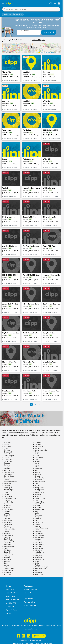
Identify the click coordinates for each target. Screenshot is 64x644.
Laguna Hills (7, 487)
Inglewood (7, 484)
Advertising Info (29, 602)
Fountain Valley (8, 472)
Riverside (6, 532)
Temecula (6, 558)
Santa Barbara (39, 545)
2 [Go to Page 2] (31, 404)
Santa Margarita (9, 546)
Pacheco (6, 519)
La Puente (37, 485)
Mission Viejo (38, 502)
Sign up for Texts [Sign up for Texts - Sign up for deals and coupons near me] (11, 610)
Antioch (6, 445)
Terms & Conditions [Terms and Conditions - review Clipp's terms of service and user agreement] (12, 600)
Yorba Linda (38, 574)
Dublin (36, 463)
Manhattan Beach (9, 498)
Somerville (7, 552)
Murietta (37, 506)
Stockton (37, 554)
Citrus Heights (8, 456)
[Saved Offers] (50, 3)
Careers (35, 626)
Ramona (37, 526)
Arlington (37, 445)
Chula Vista (38, 454)
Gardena (37, 476)
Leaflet (41, 52)
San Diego (7, 537)
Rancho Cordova (9, 528)
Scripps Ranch (39, 548)
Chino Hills (7, 454)
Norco (36, 511)
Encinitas (6, 469)
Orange (36, 517)
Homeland (37, 480)
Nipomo (6, 511)
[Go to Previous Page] (23, 404)
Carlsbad (6, 450)
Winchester (38, 572)
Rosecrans (37, 532)
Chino (36, 452)
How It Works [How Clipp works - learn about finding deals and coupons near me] (29, 593)
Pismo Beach (8, 522)
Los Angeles (7, 496)
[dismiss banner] (59, 18)
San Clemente (38, 535)
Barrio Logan (38, 446)
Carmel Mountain (40, 450)
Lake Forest (7, 491)
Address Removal (31, 629)
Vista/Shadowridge (40, 567)
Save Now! (49, 32)
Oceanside (7, 515)
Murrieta (6, 508)
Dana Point (7, 461)
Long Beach (38, 495)
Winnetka (7, 574)
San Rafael (37, 543)
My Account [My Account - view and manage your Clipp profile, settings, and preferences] (10, 589)
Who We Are (6, 626)
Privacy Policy (26, 626)
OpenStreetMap (50, 52)
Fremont (37, 472)
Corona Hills (38, 458)
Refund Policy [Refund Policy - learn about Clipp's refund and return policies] (10, 596)
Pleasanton (7, 524)
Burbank (37, 448)
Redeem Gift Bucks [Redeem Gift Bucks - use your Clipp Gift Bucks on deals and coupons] (12, 593)
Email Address (24, 31)
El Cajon (6, 467)
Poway (6, 526)
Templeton (37, 558)
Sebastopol (38, 550)
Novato (6, 513)
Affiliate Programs (30, 605)
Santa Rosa (37, 546)
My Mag (8, 613)
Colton (36, 456)
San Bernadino (8, 535)
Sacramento (38, 534)
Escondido (37, 469)
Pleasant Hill (38, 522)
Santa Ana (7, 545)
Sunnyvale (37, 556)
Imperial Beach (39, 482)
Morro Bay (7, 506)
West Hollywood (40, 569)
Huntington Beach (9, 482)
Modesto (6, 504)
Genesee (6, 478)
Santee (6, 548)
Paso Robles (7, 521)
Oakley (36, 513)
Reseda (36, 530)
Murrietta (37, 508)
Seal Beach (7, 550)
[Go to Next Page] (40, 404)
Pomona (37, 524)
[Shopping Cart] (55, 3)
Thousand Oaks (39, 559)
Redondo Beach (9, 530)
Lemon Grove (38, 493)
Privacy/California (45, 626)
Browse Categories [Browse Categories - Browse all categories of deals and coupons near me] (30, 589)
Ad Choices (57, 626)
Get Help (9, 603)
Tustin (36, 563)
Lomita (5, 495)
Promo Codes (10, 607)
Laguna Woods (8, 489)
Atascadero (7, 446)
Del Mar (37, 461)
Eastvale (37, 465)
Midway (37, 500)
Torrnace (37, 561)
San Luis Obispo (9, 541)
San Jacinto (7, 539)
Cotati (36, 459)
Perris (36, 521)
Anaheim (37, 443)
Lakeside (37, 491)
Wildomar (7, 572)
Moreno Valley (39, 504)
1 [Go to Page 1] (27, 404)
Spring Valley (8, 554)
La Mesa (6, 485)
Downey (6, 463)
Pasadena (37, 519)
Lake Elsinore (38, 489)
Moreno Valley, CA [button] (38, 40)
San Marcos (38, 541)
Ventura (36, 565)
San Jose (37, 539)
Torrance (6, 561)
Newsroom (16, 626)
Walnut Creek (8, 569)
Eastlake (6, 465)
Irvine (36, 484)
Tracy (5, 563)
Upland (6, 565)
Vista (5, 567)
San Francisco (38, 537)
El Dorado (37, 467)
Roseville (6, 534)
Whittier (37, 571)
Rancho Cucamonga (41, 528)
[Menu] (3, 3)
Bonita (5, 448)
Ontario (6, 517)
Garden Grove (8, 476)
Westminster (8, 571)
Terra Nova (7, 559)
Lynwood (37, 496)
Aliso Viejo (7, 443)
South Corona (39, 552)
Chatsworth (7, 452)
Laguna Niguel (39, 487)
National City (8, 509)
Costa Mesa (7, 459)
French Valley (8, 474)
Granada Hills (38, 478)
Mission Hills (8, 502)
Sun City (6, 556)
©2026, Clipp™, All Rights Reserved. (30, 640)
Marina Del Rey (39, 498)
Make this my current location (11, 42)
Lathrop (6, 493)
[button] (59, 3)
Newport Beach (39, 509)
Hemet (5, 480)
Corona (6, 458)
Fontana (37, 471)
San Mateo (7, 543)
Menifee (6, 500)
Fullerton (37, 474)
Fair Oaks (6, 471)
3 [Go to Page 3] (35, 404)
